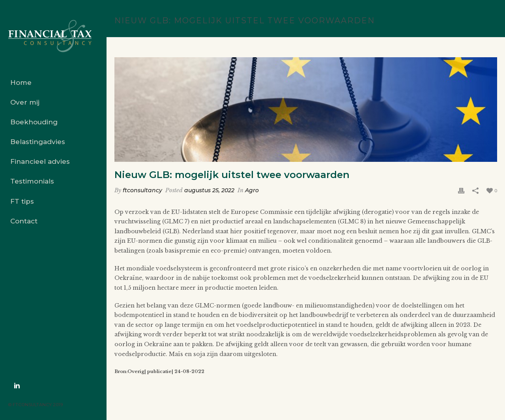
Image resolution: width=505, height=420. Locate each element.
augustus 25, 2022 (209, 190)
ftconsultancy (142, 190)
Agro (252, 190)
